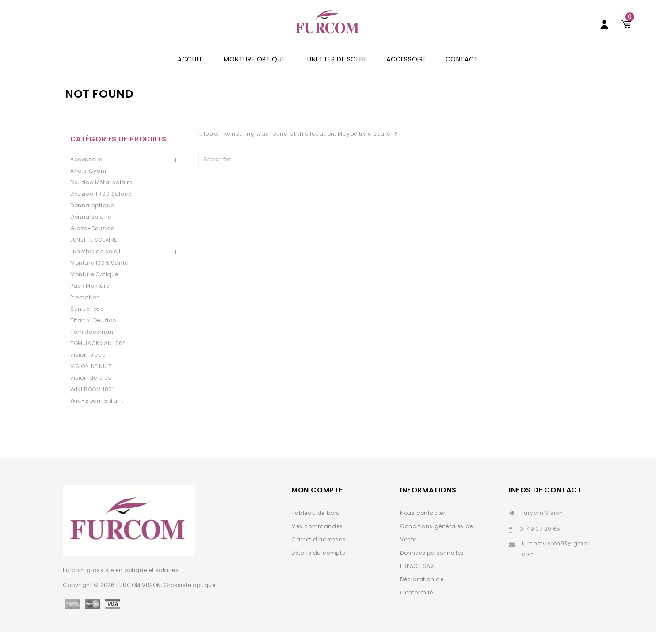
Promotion (85, 309)
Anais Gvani (88, 183)
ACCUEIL (191, 71)
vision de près (91, 390)
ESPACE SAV (417, 578)
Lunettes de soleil (336, 71)
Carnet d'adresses (318, 551)
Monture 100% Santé (99, 275)
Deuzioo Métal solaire (101, 194)
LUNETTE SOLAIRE (94, 252)
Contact (462, 71)
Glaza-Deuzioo (92, 240)
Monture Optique (254, 71)
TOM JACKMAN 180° (98, 355)
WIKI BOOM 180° (92, 401)
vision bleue (88, 367)
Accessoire (406, 71)
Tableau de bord (316, 525)
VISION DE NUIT (91, 378)
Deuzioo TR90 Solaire (101, 206)
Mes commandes (317, 538)
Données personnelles (432, 565)
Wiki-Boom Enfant (97, 413)
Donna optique (92, 217)
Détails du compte (318, 565)
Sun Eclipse (87, 321)
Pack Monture (90, 298)
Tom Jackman (92, 344)
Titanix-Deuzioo (93, 332)
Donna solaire (91, 229)
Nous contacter (423, 525)
